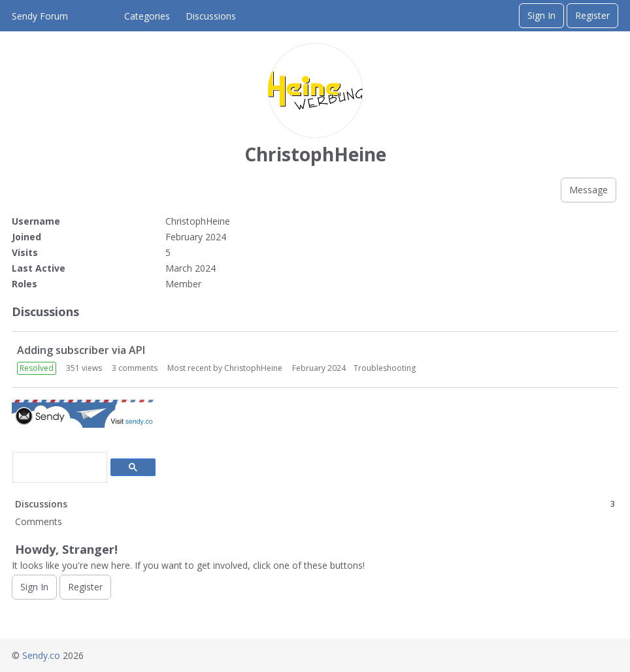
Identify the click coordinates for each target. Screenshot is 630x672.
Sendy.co (41, 655)
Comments (39, 521)
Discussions (211, 16)
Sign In (541, 15)
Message (589, 190)
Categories (147, 16)
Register (592, 15)
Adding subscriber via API (81, 350)
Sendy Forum (40, 16)
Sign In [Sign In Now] (34, 587)
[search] (58, 468)
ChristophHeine (253, 368)
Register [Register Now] (85, 587)
